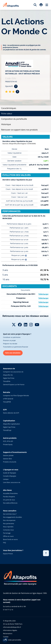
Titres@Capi (7, 430)
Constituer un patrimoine (12, 337)
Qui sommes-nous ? (10, 514)
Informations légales (10, 630)
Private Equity (8, 444)
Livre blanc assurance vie (12, 482)
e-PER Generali (8, 399)
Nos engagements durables (12, 517)
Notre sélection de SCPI (11, 413)
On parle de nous (9, 500)
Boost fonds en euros (10, 539)
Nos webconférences (10, 503)
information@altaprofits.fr (12, 627)
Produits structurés (10, 462)
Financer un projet (9, 340)
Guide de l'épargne (10, 473)
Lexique (6, 479)
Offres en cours (8, 536)
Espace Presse (8, 554)
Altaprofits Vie (8, 375)
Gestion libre (7, 459)
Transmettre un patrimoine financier (16, 347)
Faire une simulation (13, 353)
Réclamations (8, 634)
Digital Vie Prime (9, 378)
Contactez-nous (8, 530)
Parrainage (7, 533)
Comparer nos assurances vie (13, 372)
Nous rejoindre (8, 527)
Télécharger (43, 294)
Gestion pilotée (8, 455)
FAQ (4, 543)
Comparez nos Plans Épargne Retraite (16, 396)
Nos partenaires (9, 524)
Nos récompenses (9, 520)
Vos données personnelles (12, 640)
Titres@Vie (7, 381)
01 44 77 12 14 (8, 610)
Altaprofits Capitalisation (11, 424)
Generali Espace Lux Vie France (14, 385)
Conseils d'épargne (10, 476)
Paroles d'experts (9, 497)
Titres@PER (7, 402)
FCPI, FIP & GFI (8, 441)
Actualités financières (10, 493)
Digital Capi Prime (9, 427)
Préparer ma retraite (10, 344)
